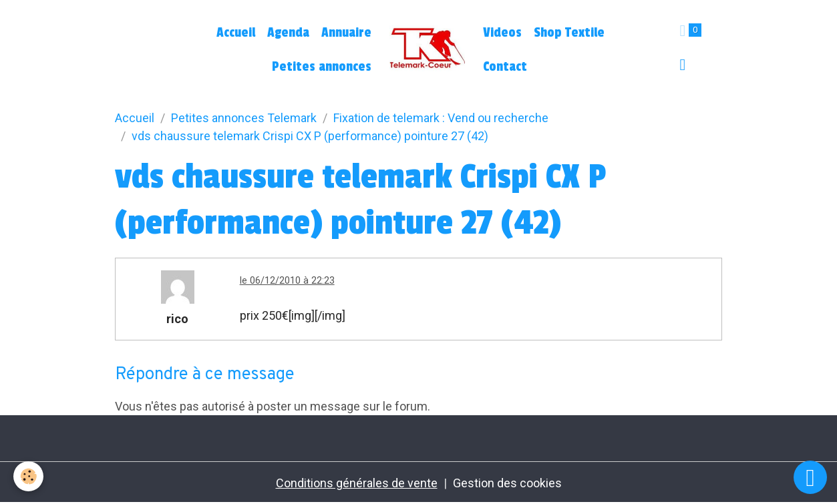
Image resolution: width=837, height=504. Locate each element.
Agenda (288, 33)
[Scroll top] (810, 477)
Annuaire (346, 33)
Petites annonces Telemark (244, 118)
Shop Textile (569, 33)
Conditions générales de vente (357, 483)
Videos (502, 33)
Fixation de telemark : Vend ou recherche (441, 118)
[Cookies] (28, 476)
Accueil (236, 33)
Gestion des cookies (507, 483)
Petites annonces (322, 67)
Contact (505, 67)
